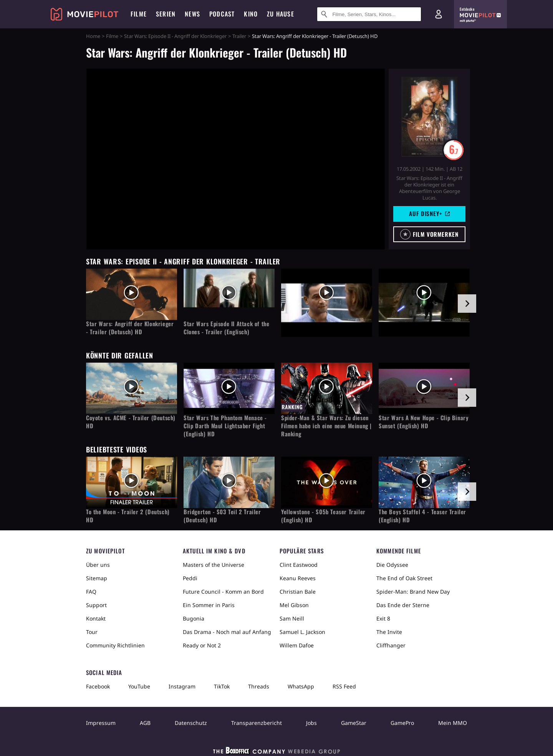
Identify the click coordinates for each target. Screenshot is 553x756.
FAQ (91, 592)
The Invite (389, 632)
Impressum (101, 723)
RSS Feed (344, 686)
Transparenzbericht (257, 723)
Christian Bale (298, 592)
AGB (145, 723)
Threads (259, 686)
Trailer (239, 36)
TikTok (222, 686)
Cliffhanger (391, 645)
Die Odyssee (392, 565)
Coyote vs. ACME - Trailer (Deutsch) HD (131, 422)
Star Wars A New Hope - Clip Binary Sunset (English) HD (424, 422)
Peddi (190, 578)
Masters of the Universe (214, 565)
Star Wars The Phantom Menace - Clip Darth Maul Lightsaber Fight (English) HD (225, 426)
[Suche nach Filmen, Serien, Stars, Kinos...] (369, 14)
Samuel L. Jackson (302, 632)
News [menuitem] (192, 14)
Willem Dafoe (297, 645)
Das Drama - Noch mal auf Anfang (227, 632)
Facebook (98, 686)
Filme (112, 36)
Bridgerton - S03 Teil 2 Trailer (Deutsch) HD (222, 516)
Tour (92, 632)
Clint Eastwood (299, 565)
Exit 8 (383, 618)
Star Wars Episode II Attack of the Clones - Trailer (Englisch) (226, 328)
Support (96, 605)
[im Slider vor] (467, 304)
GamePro (402, 723)
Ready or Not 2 (202, 645)
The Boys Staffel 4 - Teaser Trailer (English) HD (422, 516)
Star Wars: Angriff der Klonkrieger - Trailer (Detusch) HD (130, 328)
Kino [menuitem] (251, 14)
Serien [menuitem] (166, 14)
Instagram (182, 686)
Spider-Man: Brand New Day (413, 592)
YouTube (139, 686)
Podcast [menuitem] (222, 14)
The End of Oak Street (404, 578)
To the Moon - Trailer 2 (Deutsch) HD (128, 516)
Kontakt (96, 618)
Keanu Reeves (298, 578)
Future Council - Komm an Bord (223, 592)
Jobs (311, 723)
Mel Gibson (294, 605)
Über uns (98, 565)
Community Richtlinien (115, 645)
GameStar (354, 723)
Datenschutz (191, 723)
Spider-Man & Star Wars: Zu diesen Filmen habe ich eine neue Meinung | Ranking (326, 426)
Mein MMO (453, 723)
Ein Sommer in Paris (209, 605)
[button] (429, 234)
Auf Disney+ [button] (429, 213)
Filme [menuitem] (139, 14)
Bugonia (194, 618)
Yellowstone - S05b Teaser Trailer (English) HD (323, 516)
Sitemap (97, 578)
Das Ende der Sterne (403, 605)
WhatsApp (301, 686)
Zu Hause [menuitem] (281, 14)
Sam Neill (292, 618)
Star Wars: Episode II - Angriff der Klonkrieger (175, 36)
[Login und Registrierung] (439, 14)
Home (93, 36)
